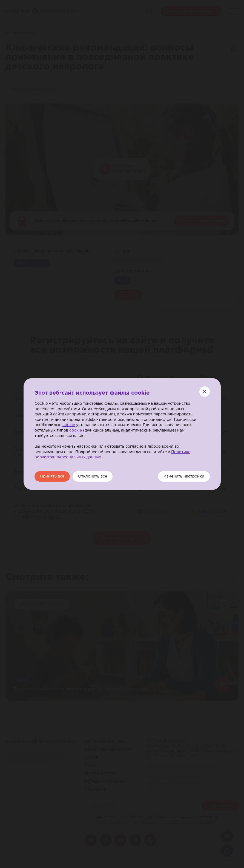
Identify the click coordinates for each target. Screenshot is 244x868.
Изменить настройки (184, 476)
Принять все (52, 476)
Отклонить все (93, 476)
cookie (69, 425)
